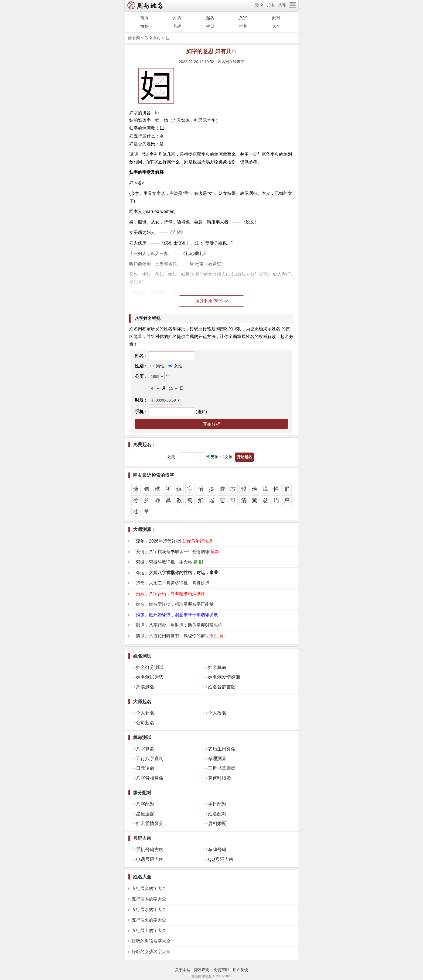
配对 (276, 18)
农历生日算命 (222, 749)
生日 (210, 26)
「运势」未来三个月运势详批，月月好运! (171, 583)
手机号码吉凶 (150, 850)
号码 (177, 26)
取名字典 (153, 38)
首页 (144, 18)
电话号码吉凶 (150, 859)
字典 (243, 26)
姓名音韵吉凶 (222, 687)
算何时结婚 (219, 778)
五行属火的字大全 (149, 920)
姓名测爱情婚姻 (224, 677)
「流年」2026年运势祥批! (172, 541)
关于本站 (183, 970)
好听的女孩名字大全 (151, 952)
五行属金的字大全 (149, 888)
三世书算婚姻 (222, 768)
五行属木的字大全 (149, 899)
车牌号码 (217, 850)
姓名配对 (217, 814)
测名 (260, 5)
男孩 (212, 457)
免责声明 (221, 970)
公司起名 (145, 723)
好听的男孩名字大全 (151, 941)
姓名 (177, 18)
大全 (276, 26)
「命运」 (175, 573)
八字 (282, 5)
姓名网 (134, 38)
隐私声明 (202, 970)
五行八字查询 (150, 759)
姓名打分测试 (150, 667)
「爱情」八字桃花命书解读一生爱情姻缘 (176, 552)
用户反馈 (240, 970)
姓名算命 (217, 667)
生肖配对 (217, 804)
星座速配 (145, 814)
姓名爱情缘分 (150, 824)
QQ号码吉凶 (221, 859)
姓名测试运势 (150, 677)
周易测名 (145, 687)
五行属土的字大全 (149, 931)
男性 (159, 366)
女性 (178, 366)
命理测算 (217, 759)
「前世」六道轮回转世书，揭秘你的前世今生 (178, 636)
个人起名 (145, 713)
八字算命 (145, 749)
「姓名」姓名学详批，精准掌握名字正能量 (173, 604)
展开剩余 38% (211, 301)
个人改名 (217, 713)
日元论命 (145, 768)
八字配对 (145, 804)
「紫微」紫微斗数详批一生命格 (167, 562)
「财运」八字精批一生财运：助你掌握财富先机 (177, 625)
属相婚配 (217, 824)
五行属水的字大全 (149, 910)
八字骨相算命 (150, 778)
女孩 (226, 457)
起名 (271, 5)
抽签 (144, 26)
